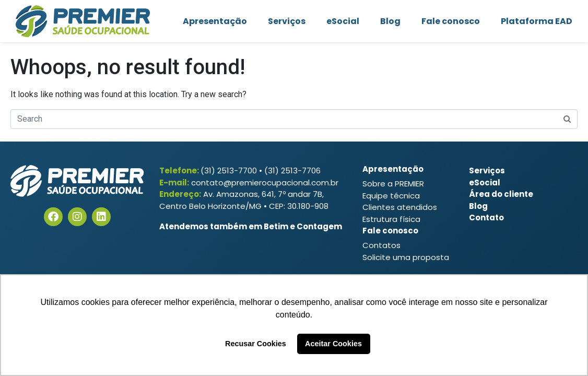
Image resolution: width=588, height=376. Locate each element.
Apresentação (215, 21)
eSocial (343, 21)
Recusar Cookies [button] (256, 344)
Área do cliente (501, 194)
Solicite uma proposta (406, 257)
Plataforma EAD (537, 21)
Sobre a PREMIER (393, 184)
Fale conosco (451, 21)
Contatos (381, 245)
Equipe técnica (391, 196)
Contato (486, 218)
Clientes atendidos (400, 207)
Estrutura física (391, 219)
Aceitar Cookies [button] (333, 344)
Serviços (287, 21)
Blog (390, 21)
